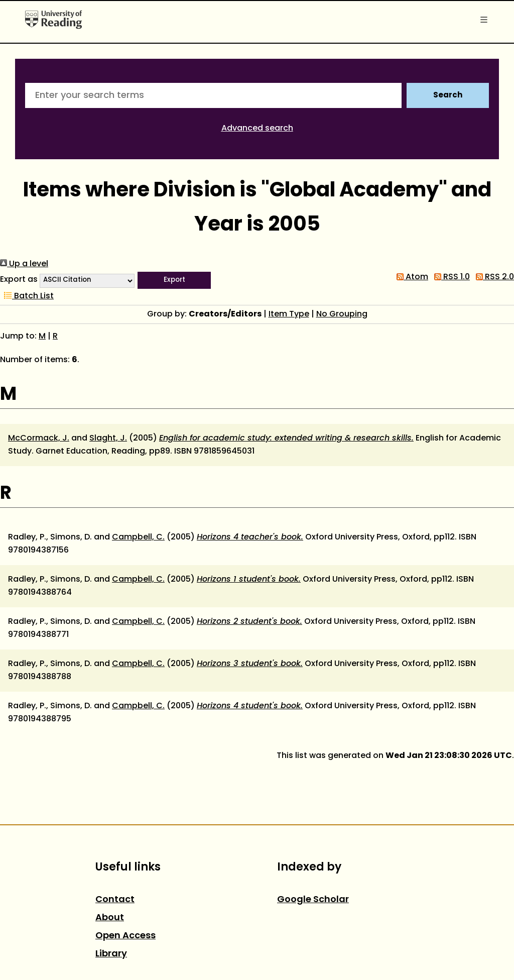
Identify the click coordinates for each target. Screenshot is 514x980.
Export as (19, 280)
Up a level (24, 264)
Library (111, 954)
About (110, 918)
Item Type (289, 314)
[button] (174, 280)
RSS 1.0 (450, 277)
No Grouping (342, 314)
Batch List (27, 296)
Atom (410, 277)
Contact (115, 900)
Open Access (125, 936)
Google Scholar (313, 900)
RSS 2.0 (493, 277)
